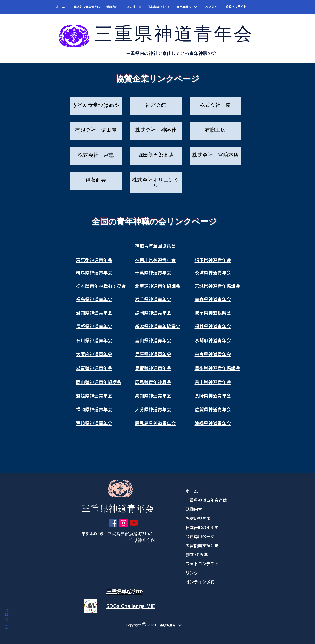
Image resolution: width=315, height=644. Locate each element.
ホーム (192, 491)
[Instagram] (124, 523)
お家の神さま (198, 518)
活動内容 (194, 509)
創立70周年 (197, 555)
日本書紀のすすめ (202, 527)
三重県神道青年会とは (206, 500)
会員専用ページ (200, 537)
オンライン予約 (200, 582)
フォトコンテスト (202, 564)
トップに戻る (7, 620)
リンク (192, 573)
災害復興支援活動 (202, 546)
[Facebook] (113, 523)
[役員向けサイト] (236, 7)
